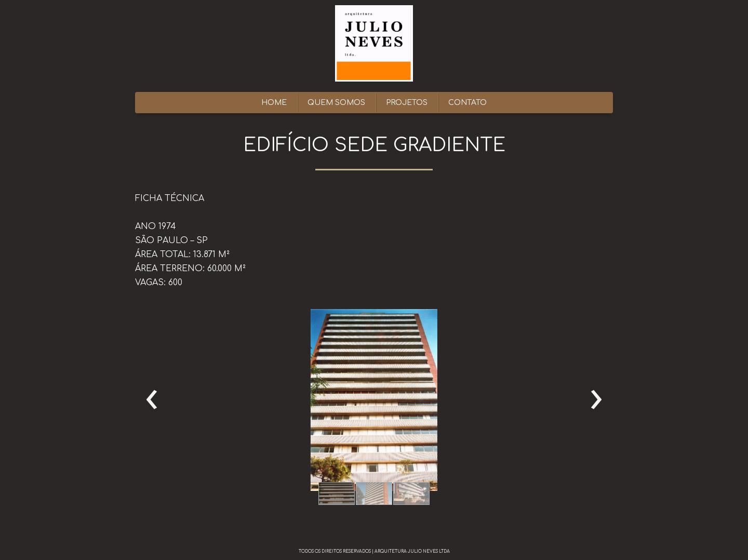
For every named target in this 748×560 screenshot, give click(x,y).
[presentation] (152, 400)
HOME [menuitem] (274, 103)
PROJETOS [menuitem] (407, 103)
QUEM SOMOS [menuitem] (336, 103)
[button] (337, 494)
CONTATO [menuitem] (468, 103)
